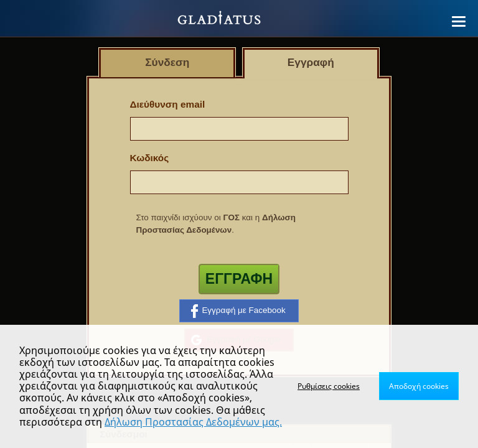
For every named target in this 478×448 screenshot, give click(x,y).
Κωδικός (150, 158)
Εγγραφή (239, 279)
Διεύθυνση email (168, 104)
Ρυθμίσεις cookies (329, 386)
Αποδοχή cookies (419, 386)
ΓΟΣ (231, 217)
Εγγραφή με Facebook (238, 311)
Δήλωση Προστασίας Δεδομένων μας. (193, 422)
